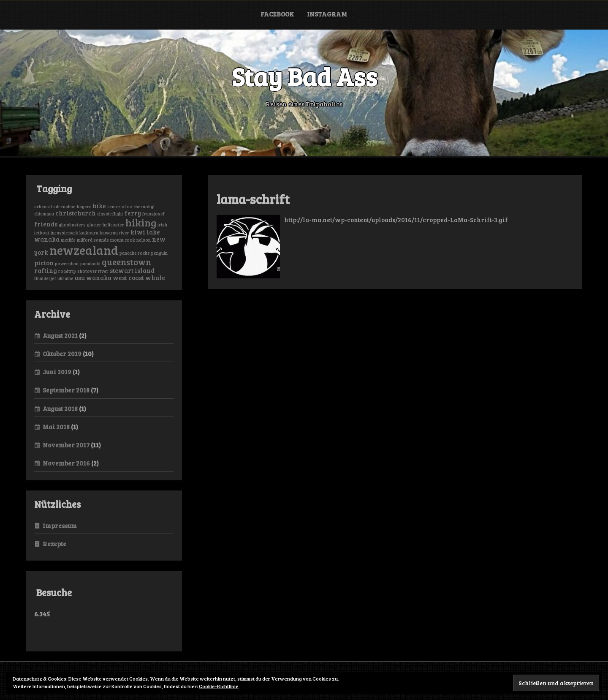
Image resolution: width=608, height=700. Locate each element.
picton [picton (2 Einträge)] (44, 263)
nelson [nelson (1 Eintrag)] (144, 240)
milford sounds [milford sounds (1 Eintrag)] (93, 240)
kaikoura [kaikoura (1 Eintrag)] (89, 233)
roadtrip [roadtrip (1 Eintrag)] (67, 271)
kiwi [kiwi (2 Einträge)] (138, 232)
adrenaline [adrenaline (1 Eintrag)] (64, 207)
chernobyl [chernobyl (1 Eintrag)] (144, 207)
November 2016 (66, 463)
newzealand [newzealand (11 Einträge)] (84, 250)
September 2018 (66, 390)
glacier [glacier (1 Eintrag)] (94, 225)
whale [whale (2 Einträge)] (155, 278)
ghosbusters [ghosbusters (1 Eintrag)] (72, 225)
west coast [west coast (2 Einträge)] (128, 278)
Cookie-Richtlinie (219, 686)
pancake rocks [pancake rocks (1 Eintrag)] (135, 253)
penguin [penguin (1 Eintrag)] (159, 253)
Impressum (60, 526)
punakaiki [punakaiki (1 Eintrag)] (90, 264)
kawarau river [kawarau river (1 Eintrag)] (114, 233)
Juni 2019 (57, 372)
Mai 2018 (56, 427)
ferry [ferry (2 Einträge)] (133, 213)
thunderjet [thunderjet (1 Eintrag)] (45, 278)
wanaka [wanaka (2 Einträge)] (99, 278)
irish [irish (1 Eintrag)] (162, 225)
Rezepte (54, 544)
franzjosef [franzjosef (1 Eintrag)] (153, 214)
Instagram (327, 14)
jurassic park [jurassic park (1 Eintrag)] (64, 233)
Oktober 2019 (62, 354)
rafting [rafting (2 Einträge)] (46, 270)
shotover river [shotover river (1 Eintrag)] (93, 271)
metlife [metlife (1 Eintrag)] (68, 240)
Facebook (277, 14)
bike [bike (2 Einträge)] (99, 206)
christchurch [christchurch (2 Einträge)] (76, 213)
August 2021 (60, 335)
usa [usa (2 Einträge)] (80, 278)
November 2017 (66, 445)
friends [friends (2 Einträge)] (46, 224)
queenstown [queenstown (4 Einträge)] (126, 262)
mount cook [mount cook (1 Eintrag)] (123, 240)
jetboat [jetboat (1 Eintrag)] (42, 233)
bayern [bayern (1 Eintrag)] (84, 207)
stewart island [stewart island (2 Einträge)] (132, 270)
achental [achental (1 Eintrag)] (43, 207)
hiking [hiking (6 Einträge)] (141, 222)
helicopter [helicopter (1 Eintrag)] (113, 225)
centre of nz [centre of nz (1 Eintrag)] (120, 207)
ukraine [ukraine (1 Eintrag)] (65, 278)
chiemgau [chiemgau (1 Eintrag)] (44, 214)
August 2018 (60, 409)
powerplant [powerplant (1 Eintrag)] (67, 264)
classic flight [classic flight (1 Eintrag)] (110, 214)
